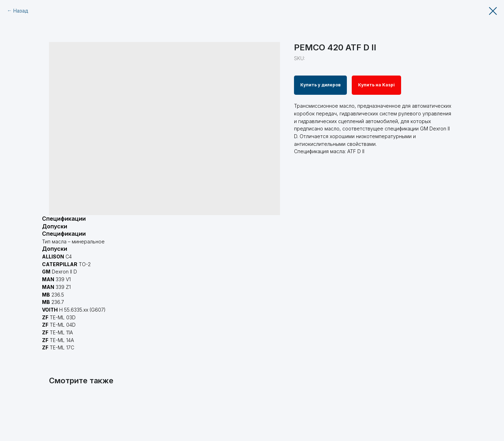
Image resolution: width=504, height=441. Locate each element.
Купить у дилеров (320, 85)
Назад (21, 11)
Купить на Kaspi (376, 85)
